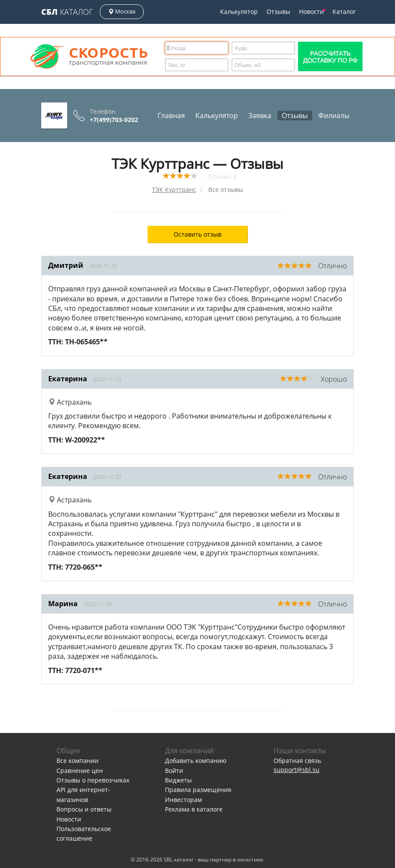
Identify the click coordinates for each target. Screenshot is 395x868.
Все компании (77, 761)
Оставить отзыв (197, 234)
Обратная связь (297, 761)
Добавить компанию (196, 761)
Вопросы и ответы (84, 809)
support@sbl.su (296, 770)
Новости (312, 12)
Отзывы (278, 12)
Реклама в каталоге (194, 809)
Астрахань (70, 402)
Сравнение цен (80, 771)
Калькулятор (239, 12)
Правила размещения (198, 790)
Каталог (67, 12)
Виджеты (178, 780)
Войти (174, 771)
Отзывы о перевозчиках (93, 780)
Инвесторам (183, 800)
